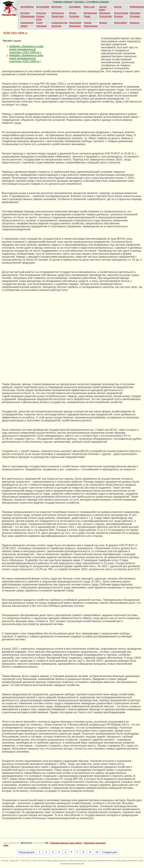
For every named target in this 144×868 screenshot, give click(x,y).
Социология (27, 23)
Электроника (91, 26)
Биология (56, 7)
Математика (90, 13)
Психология (105, 16)
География (75, 7)
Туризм (87, 23)
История (25, 13)
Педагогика (57, 16)
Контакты (79, 2)
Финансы (135, 23)
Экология (56, 26)
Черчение (41, 26)
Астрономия (43, 7)
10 (97, 852)
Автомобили (27, 7)
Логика (72, 13)
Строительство (59, 23)
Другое (118, 7)
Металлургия (121, 13)
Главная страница (63, 2)
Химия (24, 26)
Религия (118, 16)
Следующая (110, 852)
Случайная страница (98, 2)
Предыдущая (26, 852)
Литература (57, 13)
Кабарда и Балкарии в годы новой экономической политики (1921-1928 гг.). (26, 49)
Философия (120, 23)
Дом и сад (89, 7)
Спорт (39, 23)
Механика (135, 13)
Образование (28, 16)
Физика (103, 23)
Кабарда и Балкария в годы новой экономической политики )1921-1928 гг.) (26, 58)
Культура (41, 13)
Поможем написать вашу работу (66, 843)
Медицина (105, 13)
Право (87, 16)
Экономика (75, 26)
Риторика (135, 16)
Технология (75, 23)
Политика (74, 16)
